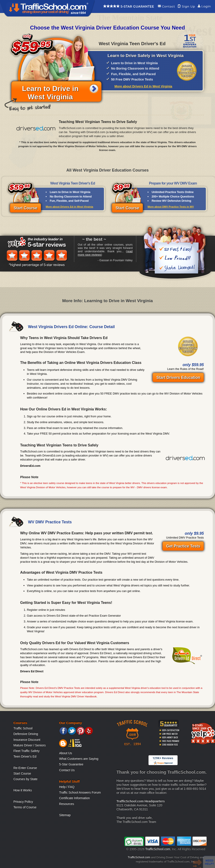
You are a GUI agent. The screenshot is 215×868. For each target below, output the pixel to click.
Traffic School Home (47, 8)
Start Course (26, 208)
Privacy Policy (23, 802)
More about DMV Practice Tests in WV (171, 207)
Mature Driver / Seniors (30, 745)
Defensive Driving (26, 734)
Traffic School (23, 728)
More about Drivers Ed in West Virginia (143, 86)
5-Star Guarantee (71, 764)
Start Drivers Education (178, 378)
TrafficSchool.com (158, 849)
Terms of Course (25, 807)
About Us (66, 753)
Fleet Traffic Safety (26, 751)
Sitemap (65, 815)
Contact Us (67, 770)
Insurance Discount (27, 740)
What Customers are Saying (79, 759)
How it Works (23, 790)
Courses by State (25, 779)
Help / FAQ (67, 787)
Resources (67, 804)
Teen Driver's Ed (25, 756)
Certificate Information (74, 798)
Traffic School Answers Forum (80, 792)
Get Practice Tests (183, 546)
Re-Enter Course (25, 768)
